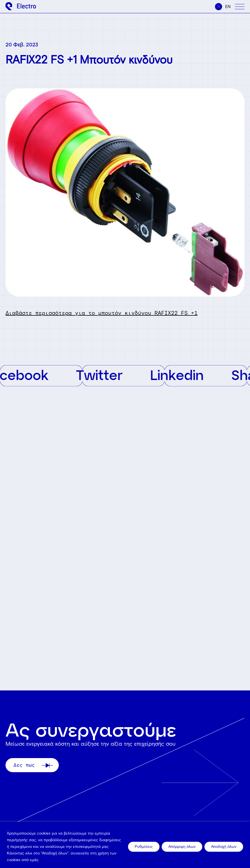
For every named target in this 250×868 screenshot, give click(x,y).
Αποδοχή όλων (224, 847)
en (228, 7)
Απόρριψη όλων (182, 847)
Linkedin (181, 375)
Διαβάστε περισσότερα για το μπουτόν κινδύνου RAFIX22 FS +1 (102, 313)
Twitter (103, 375)
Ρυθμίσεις (144, 847)
